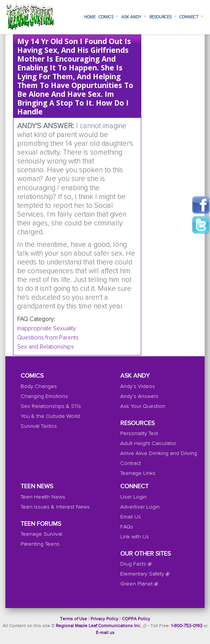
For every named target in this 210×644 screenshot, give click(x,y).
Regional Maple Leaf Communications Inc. (99, 626)
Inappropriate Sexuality (47, 328)
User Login (133, 497)
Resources (163, 17)
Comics (108, 17)
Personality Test (139, 434)
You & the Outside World (50, 416)
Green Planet (136, 584)
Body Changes (39, 386)
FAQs (127, 527)
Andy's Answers (139, 396)
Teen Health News (43, 497)
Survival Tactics (39, 426)
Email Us (131, 517)
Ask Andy (134, 17)
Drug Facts (133, 564)
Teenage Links (138, 473)
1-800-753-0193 (187, 626)
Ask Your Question (143, 406)
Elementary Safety (142, 574)
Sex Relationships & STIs (51, 406)
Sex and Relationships (46, 347)
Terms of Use (73, 619)
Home (90, 17)
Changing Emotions (44, 396)
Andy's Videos (138, 386)
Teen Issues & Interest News (55, 507)
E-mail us (105, 633)
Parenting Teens (40, 544)
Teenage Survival (41, 534)
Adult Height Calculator (148, 443)
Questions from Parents (48, 337)
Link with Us (135, 537)
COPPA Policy (136, 619)
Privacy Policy (104, 619)
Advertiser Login (140, 507)
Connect (191, 17)
